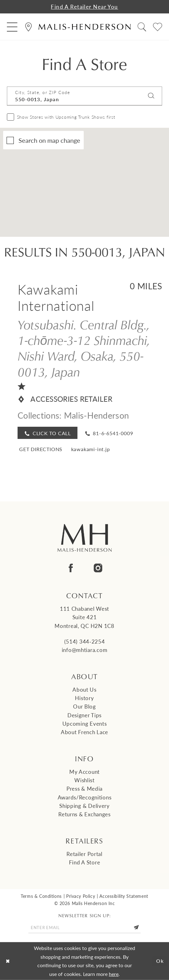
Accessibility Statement (124, 896)
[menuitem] (12, 27)
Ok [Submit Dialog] (160, 961)
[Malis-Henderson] (84, 27)
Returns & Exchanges (84, 814)
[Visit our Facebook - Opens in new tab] (71, 568)
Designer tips (84, 715)
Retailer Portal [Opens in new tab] (84, 854)
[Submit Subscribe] (136, 928)
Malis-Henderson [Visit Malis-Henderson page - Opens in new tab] (96, 415)
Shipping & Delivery (84, 806)
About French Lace (84, 732)
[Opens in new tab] (40, 449)
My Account (84, 772)
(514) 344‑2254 (85, 641)
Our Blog (84, 706)
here (114, 974)
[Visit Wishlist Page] (158, 27)
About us (84, 689)
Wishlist (84, 780)
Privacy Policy (81, 896)
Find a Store (85, 862)
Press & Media (84, 788)
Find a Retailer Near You (84, 7)
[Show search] (142, 27)
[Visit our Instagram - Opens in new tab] (98, 568)
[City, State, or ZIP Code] (85, 96)
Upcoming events (85, 724)
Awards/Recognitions (85, 797)
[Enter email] (84, 928)
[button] (12, 27)
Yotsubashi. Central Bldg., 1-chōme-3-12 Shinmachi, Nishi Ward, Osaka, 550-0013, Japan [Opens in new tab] (84, 348)
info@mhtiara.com (85, 650)
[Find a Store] (28, 27)
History (84, 698)
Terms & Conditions (41, 896)
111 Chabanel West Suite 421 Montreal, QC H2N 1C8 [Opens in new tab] (84, 617)
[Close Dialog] (8, 961)
